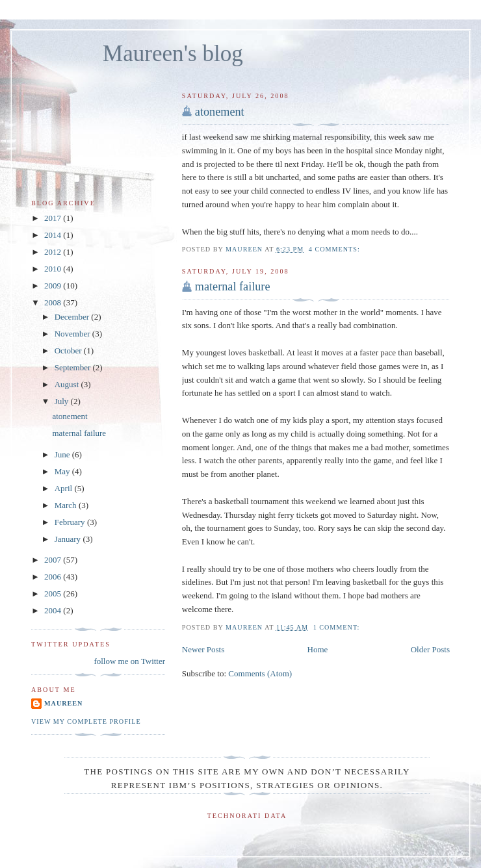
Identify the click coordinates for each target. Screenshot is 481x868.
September (74, 367)
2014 (54, 235)
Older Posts (430, 649)
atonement (220, 112)
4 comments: (336, 249)
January (69, 539)
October (69, 351)
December (73, 317)
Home (318, 649)
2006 (54, 577)
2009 (54, 286)
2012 (54, 252)
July (63, 401)
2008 (54, 302)
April (65, 488)
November (73, 334)
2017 (54, 218)
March (67, 505)
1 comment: (338, 627)
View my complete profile (86, 721)
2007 (54, 560)
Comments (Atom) (260, 673)
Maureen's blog (173, 54)
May (63, 471)
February (71, 522)
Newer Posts (203, 649)
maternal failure (233, 287)
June (63, 454)
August (68, 384)
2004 (54, 610)
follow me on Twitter (129, 661)
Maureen (63, 703)
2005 (54, 594)
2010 (54, 269)
